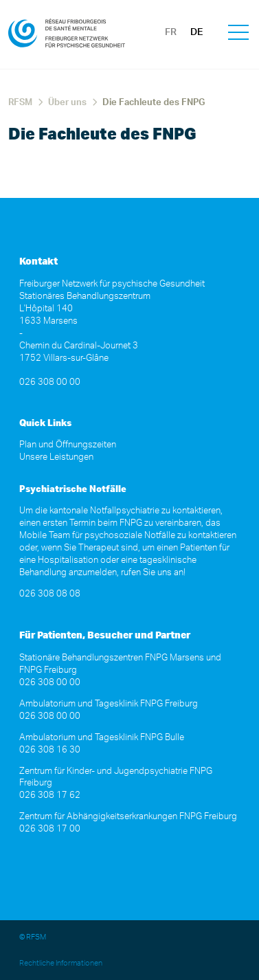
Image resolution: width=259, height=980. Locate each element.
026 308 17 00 (50, 829)
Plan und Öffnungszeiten (68, 445)
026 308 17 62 (50, 795)
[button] (238, 34)
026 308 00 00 (50, 382)
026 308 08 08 (50, 594)
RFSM (20, 103)
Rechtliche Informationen (61, 963)
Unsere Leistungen (56, 457)
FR (171, 32)
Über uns (67, 103)
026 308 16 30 (50, 750)
